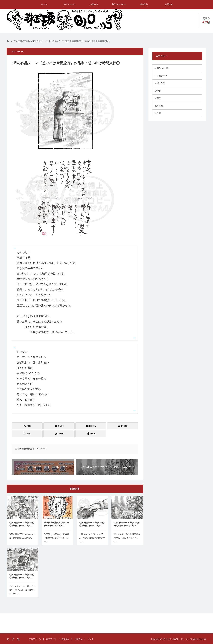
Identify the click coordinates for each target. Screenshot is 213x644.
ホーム (44, 4)
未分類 (158, 113)
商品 (159, 98)
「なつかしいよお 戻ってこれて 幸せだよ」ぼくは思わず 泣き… (22, 590)
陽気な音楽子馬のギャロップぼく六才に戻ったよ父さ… (22, 536)
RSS (19, 639)
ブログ (158, 91)
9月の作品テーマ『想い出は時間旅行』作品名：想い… (22, 524)
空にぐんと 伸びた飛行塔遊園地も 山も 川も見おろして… (127, 538)
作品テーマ (162, 76)
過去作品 (144, 4)
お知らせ (94, 4)
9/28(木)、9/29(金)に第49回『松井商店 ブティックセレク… (56, 538)
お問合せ (169, 4)
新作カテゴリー (119, 4)
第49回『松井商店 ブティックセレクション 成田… (56, 524)
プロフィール (69, 4)
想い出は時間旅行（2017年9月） (33, 449)
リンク (91, 639)
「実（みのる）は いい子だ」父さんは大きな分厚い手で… (92, 538)
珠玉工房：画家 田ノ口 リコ (176, 639)
